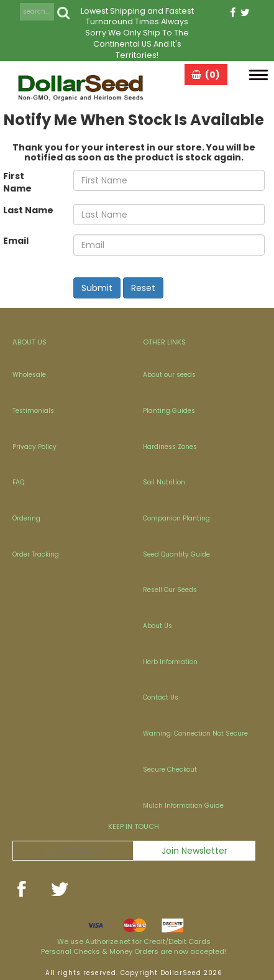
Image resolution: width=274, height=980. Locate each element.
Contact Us (161, 697)
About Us (158, 626)
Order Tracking (36, 554)
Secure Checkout (170, 770)
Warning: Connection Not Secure (195, 733)
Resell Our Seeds (170, 590)
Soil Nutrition (164, 482)
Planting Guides (169, 411)
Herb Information (170, 662)
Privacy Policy (34, 447)
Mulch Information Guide (183, 806)
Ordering (26, 518)
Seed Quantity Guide (176, 554)
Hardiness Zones (170, 447)
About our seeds (169, 375)
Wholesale (29, 375)
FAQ (18, 482)
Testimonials (33, 411)
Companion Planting (176, 518)
